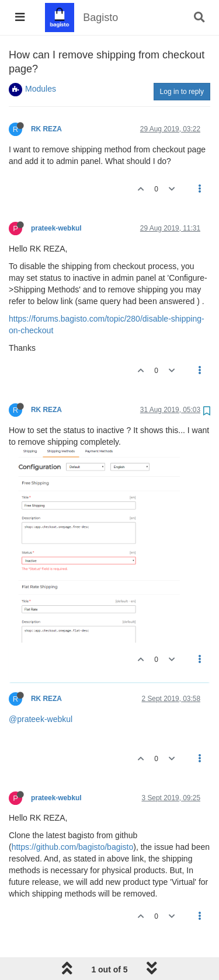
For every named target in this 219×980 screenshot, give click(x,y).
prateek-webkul (56, 228)
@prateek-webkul (41, 719)
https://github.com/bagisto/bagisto (73, 847)
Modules (41, 89)
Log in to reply (182, 92)
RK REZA (46, 129)
